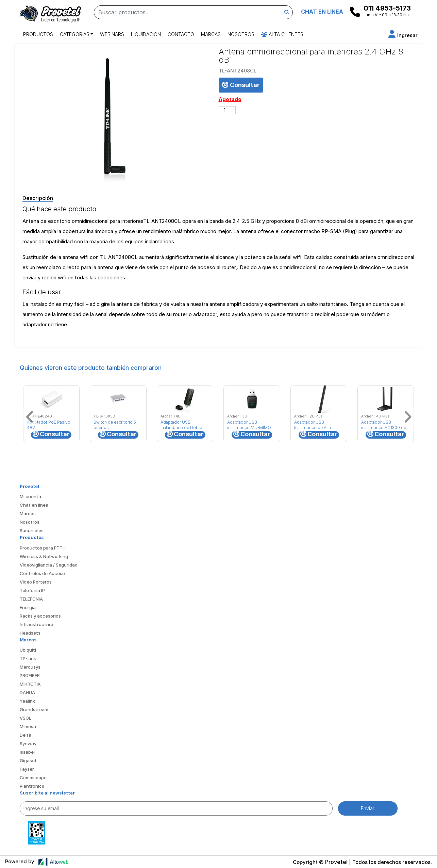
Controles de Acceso (42, 573)
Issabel (27, 752)
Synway (28, 743)
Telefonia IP (32, 590)
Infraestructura (37, 624)
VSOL (26, 718)
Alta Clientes (282, 34)
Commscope (33, 777)
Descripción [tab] (38, 198)
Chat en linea (34, 505)
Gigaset (28, 760)
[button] (403, 35)
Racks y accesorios (40, 616)
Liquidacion (146, 34)
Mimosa (28, 726)
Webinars (112, 34)
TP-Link (28, 658)
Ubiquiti (28, 650)
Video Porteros (36, 582)
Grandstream (34, 709)
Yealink (27, 701)
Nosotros (241, 34)
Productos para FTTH (43, 548)
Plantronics (32, 786)
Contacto (181, 34)
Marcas (211, 34)
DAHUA (27, 692)
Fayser (27, 769)
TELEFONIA (31, 599)
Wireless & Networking (44, 556)
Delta (26, 735)
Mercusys (30, 667)
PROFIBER (30, 675)
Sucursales (32, 530)
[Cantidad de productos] (227, 110)
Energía (28, 607)
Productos (38, 34)
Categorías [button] (75, 34)
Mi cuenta (30, 496)
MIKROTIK (30, 684)
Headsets (30, 633)
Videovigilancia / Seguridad (49, 565)
